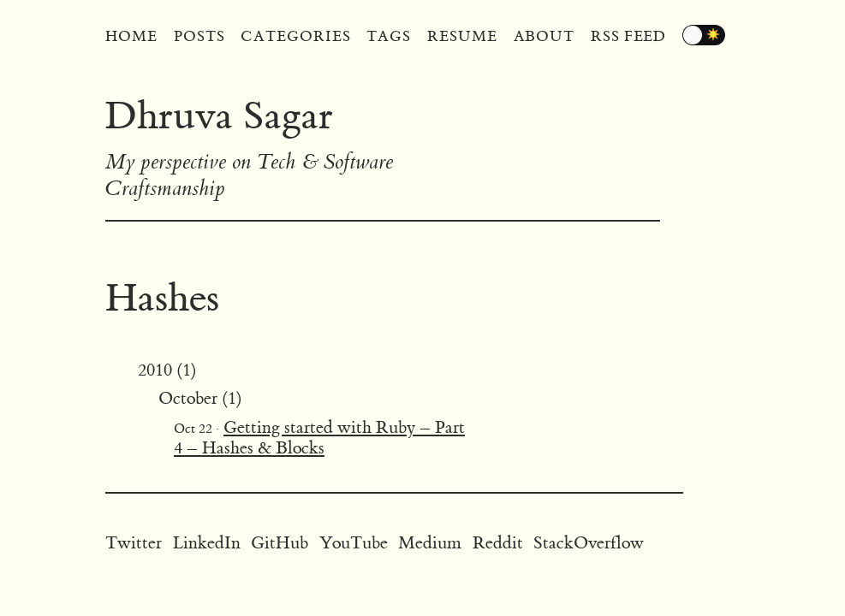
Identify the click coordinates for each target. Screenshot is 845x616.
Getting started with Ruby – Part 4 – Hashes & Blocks (319, 438)
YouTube (354, 543)
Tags (389, 37)
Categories (295, 37)
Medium (430, 543)
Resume (462, 37)
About (544, 37)
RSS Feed (628, 37)
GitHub (280, 543)
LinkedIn (207, 543)
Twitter (134, 543)
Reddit (498, 543)
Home (131, 37)
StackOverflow (589, 543)
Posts (199, 37)
